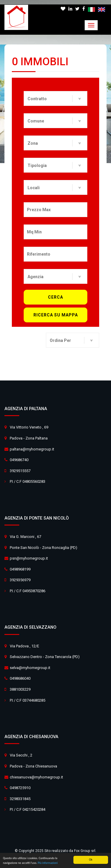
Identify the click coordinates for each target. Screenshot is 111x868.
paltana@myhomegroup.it (32, 449)
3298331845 (20, 799)
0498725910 (20, 788)
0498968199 (20, 569)
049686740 (19, 460)
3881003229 (20, 689)
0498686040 (20, 678)
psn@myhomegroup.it (29, 558)
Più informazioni (48, 863)
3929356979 (20, 580)
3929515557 (20, 471)
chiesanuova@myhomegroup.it (36, 777)
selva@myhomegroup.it (30, 668)
